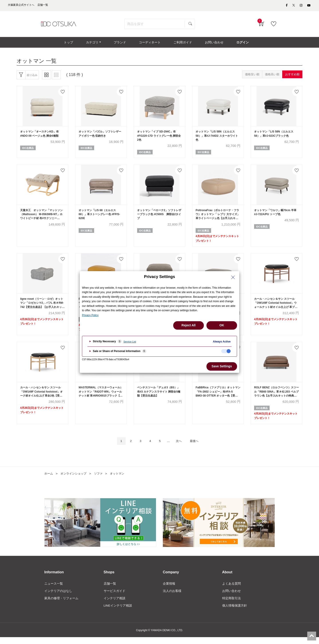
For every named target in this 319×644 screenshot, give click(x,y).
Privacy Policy (90, 315)
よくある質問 (231, 590)
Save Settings (222, 366)
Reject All (188, 325)
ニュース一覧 (54, 590)
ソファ (101, 480)
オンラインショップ (75, 480)
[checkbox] (226, 351)
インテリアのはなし (58, 597)
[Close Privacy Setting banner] (233, 277)
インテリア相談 (115, 605)
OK (222, 325)
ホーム (49, 480)
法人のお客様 (172, 597)
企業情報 (169, 590)
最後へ (197, 447)
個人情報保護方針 (235, 612)
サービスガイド (115, 597)
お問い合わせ (231, 597)
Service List (130, 342)
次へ (180, 447)
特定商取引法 (231, 605)
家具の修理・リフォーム (61, 605)
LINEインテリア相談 (118, 612)
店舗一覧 (110, 590)
